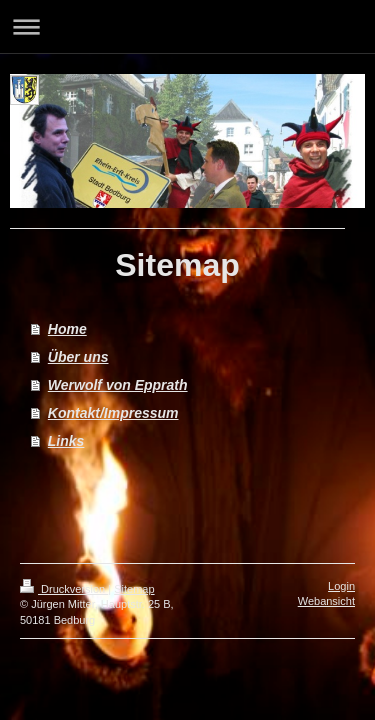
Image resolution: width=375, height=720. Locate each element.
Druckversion (64, 589)
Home (67, 329)
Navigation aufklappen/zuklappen (187, 26)
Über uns (78, 357)
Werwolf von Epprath (118, 385)
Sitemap (134, 589)
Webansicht (326, 601)
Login (341, 586)
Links (66, 441)
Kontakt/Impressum (113, 413)
